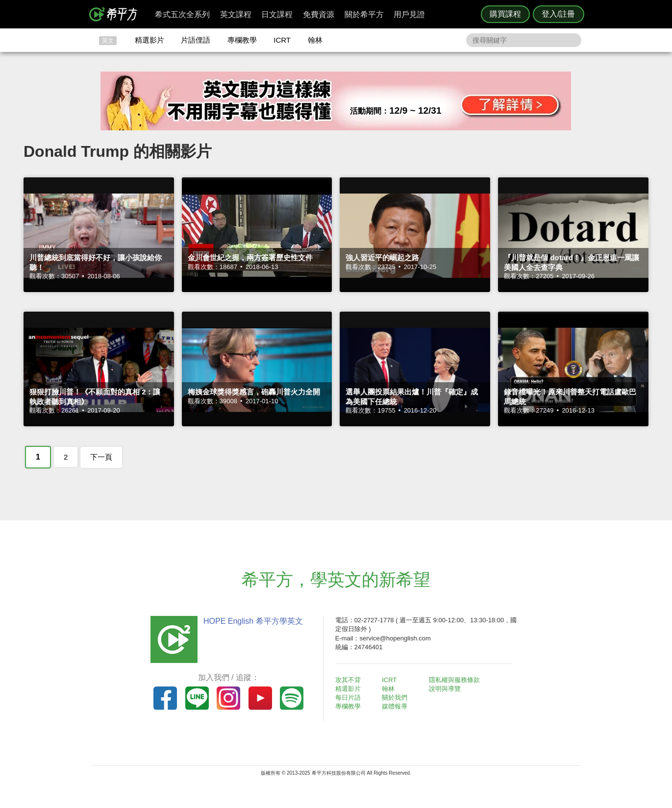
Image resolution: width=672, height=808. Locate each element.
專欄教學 (242, 40)
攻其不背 (348, 680)
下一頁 (101, 457)
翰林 (315, 40)
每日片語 (348, 698)
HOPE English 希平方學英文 (253, 621)
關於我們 (395, 698)
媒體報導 (395, 706)
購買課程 (505, 14)
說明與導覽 (445, 689)
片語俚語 (196, 40)
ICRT (282, 40)
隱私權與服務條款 (454, 680)
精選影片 (149, 40)
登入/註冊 (558, 14)
